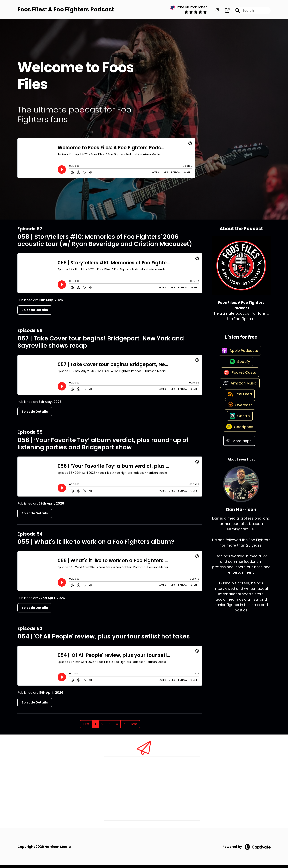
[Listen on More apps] (239, 471)
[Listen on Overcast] (239, 428)
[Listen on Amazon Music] (239, 399)
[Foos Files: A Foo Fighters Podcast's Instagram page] (217, 12)
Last (134, 727)
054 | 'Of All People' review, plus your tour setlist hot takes (104, 639)
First (86, 727)
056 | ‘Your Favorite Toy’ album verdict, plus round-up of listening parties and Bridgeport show (103, 447)
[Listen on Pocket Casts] (239, 385)
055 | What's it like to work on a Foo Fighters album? (96, 545)
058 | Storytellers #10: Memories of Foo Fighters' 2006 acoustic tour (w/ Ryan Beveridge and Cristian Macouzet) (105, 243)
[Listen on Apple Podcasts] (239, 356)
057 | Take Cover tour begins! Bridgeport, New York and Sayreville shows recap (101, 345)
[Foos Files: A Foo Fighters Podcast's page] (225, 12)
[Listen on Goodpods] (239, 457)
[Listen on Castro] (239, 442)
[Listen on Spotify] (239, 371)
